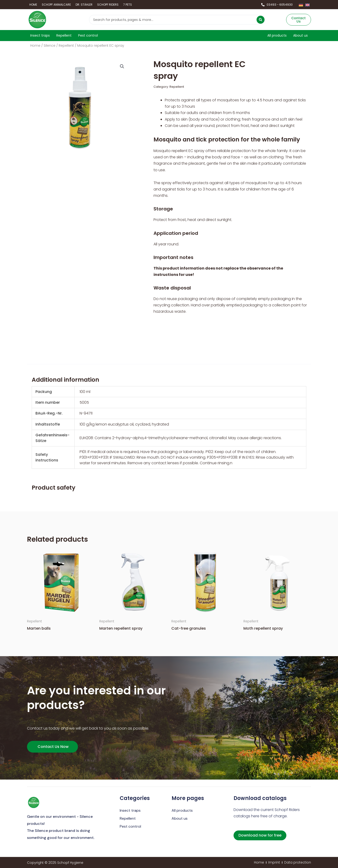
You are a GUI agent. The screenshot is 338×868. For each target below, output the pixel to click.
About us (180, 818)
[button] (122, 66)
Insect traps (130, 810)
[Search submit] (261, 20)
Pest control (130, 826)
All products (182, 810)
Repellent (66, 46)
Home (35, 46)
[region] (169, 427)
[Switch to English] (307, 5)
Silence (50, 46)
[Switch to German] (301, 5)
